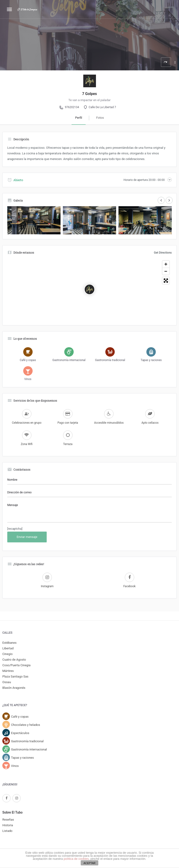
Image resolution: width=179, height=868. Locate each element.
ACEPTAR (89, 863)
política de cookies (76, 859)
